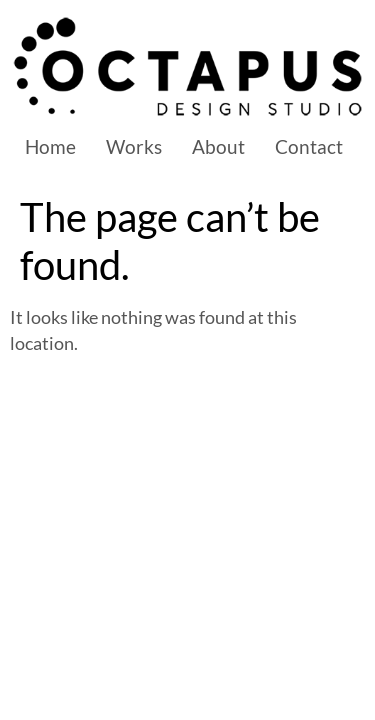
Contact (309, 146)
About (218, 146)
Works (134, 146)
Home (50, 146)
